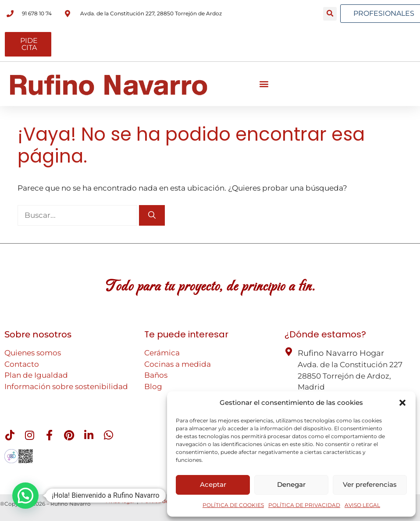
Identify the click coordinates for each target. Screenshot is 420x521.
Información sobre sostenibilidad (66, 386)
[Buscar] (152, 216)
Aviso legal (120, 501)
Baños (156, 375)
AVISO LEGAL (362, 505)
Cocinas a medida (178, 364)
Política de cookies (166, 501)
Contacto (22, 364)
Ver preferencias (370, 484)
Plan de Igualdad (36, 375)
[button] (402, 403)
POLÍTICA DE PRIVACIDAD (304, 505)
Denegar (291, 484)
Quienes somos (33, 353)
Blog (153, 386)
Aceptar (213, 484)
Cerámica (162, 353)
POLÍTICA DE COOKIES (233, 505)
